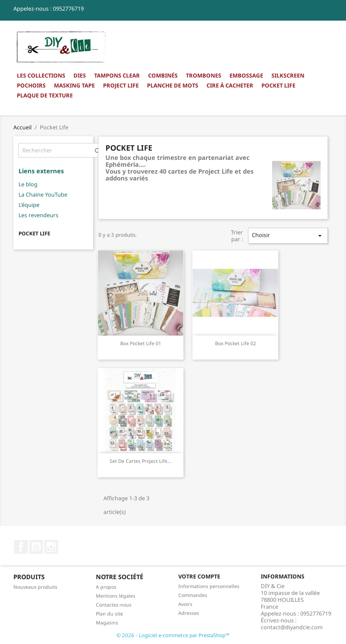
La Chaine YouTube (43, 195)
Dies (80, 75)
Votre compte (199, 576)
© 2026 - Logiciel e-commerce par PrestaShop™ (173, 635)
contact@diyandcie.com (292, 627)
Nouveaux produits (35, 587)
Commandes (193, 595)
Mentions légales (116, 596)
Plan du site (109, 614)
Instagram (51, 547)
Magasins (107, 623)
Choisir (288, 236)
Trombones (204, 75)
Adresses (189, 613)
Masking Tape (74, 85)
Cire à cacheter (230, 85)
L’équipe (29, 205)
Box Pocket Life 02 (236, 343)
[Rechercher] (62, 150)
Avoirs (185, 604)
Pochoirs (31, 85)
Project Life (121, 85)
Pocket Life (278, 85)
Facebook (21, 547)
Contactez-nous (114, 605)
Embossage (246, 75)
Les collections (41, 75)
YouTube (36, 547)
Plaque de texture (45, 95)
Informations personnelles (209, 586)
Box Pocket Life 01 (141, 343)
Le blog (28, 184)
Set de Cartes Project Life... (141, 461)
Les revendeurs (38, 215)
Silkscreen (288, 75)
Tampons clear (117, 75)
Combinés (163, 75)
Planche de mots (173, 85)
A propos (106, 587)
